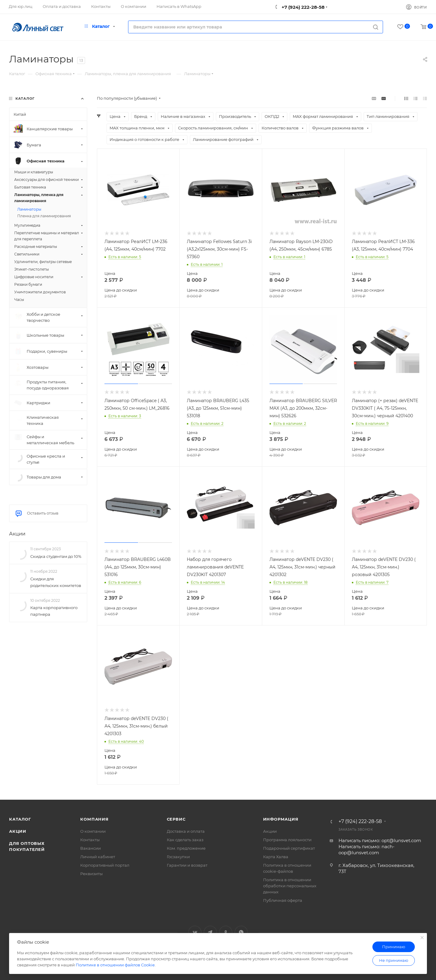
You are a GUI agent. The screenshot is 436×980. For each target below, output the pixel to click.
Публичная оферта (283, 900)
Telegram (210, 932)
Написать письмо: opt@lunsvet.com (380, 840)
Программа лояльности (287, 840)
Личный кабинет (98, 857)
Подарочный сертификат (289, 848)
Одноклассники (226, 932)
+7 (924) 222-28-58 (302, 7)
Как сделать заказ (185, 840)
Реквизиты (91, 874)
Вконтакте (195, 932)
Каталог (20, 819)
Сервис (176, 819)
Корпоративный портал (105, 865)
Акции (17, 534)
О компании (93, 831)
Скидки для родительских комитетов (56, 582)
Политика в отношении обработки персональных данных (290, 886)
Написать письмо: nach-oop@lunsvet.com (367, 850)
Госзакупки (178, 857)
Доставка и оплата (186, 831)
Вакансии (91, 848)
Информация (281, 819)
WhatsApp (241, 932)
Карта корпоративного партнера (54, 611)
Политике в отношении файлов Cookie (115, 965)
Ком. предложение (186, 848)
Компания (94, 819)
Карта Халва (276, 857)
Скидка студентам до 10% (56, 556)
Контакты (90, 840)
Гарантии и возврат (187, 865)
